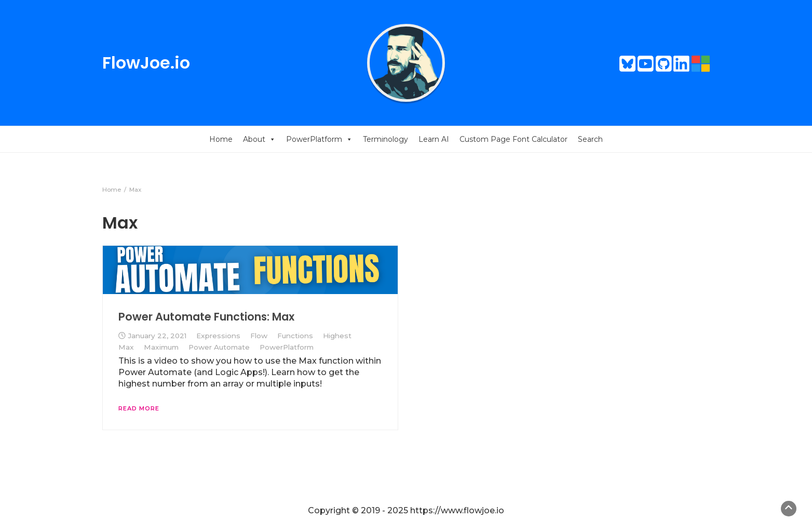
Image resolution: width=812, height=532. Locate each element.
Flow (259, 336)
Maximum (161, 347)
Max (126, 347)
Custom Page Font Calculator (513, 139)
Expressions (218, 336)
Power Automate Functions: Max (206, 317)
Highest (337, 336)
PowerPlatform (319, 139)
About (259, 139)
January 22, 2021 (157, 336)
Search (590, 139)
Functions (295, 336)
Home (221, 139)
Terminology (385, 139)
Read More (139, 408)
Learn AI (434, 139)
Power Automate (219, 347)
